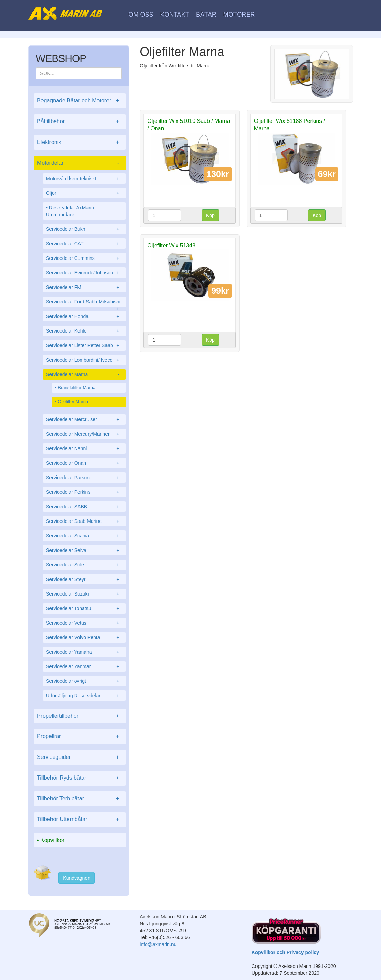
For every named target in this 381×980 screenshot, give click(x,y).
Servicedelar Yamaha (84, 652)
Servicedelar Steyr (84, 579)
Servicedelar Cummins (84, 258)
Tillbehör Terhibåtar (80, 799)
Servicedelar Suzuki (84, 594)
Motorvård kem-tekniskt (84, 179)
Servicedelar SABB (84, 507)
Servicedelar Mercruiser (84, 419)
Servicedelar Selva (84, 550)
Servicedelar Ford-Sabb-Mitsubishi (84, 303)
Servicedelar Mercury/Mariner (84, 434)
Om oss (141, 15)
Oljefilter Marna (73, 402)
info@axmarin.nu (158, 944)
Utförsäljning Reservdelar (84, 696)
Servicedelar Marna (84, 374)
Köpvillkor (52, 840)
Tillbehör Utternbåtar (80, 820)
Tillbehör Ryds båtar (80, 778)
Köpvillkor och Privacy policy (285, 952)
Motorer (239, 15)
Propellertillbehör (80, 716)
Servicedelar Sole (84, 565)
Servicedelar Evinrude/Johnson (84, 273)
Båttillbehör (80, 122)
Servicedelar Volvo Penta (84, 637)
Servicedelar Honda (84, 316)
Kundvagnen (77, 878)
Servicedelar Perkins (84, 492)
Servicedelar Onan (84, 463)
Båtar (206, 15)
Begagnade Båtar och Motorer (80, 101)
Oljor (84, 193)
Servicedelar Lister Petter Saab (84, 345)
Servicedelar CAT (84, 244)
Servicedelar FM (84, 287)
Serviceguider (80, 757)
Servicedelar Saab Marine (84, 521)
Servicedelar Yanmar (84, 666)
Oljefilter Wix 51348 (171, 246)
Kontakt (175, 15)
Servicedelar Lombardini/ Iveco (84, 360)
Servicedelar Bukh (84, 229)
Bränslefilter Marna (77, 387)
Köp (210, 215)
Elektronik (80, 142)
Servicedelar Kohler (84, 331)
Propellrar (80, 737)
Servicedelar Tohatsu (84, 608)
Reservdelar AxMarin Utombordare (70, 211)
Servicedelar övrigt (84, 681)
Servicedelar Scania (84, 536)
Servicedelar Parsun (84, 478)
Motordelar (80, 163)
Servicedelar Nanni (84, 448)
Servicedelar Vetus (84, 623)
